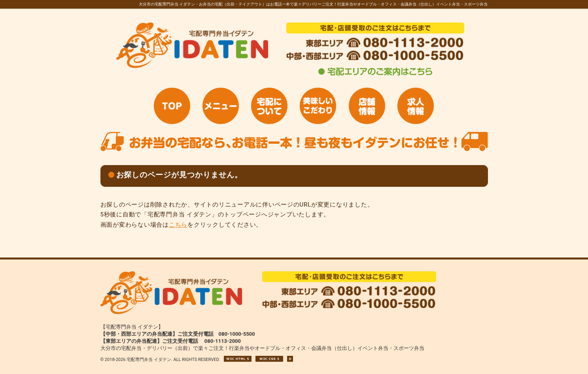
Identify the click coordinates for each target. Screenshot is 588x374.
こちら (178, 225)
